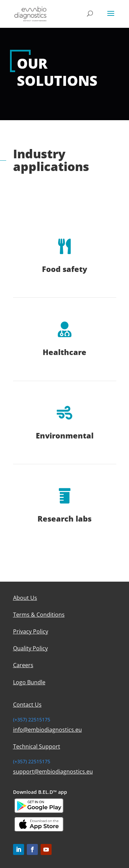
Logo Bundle (29, 682)
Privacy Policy (31, 631)
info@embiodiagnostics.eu (47, 730)
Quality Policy (30, 648)
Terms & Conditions (39, 615)
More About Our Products (57, 186)
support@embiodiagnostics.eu (53, 772)
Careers (23, 665)
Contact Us (27, 705)
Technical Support (37, 746)
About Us (25, 598)
